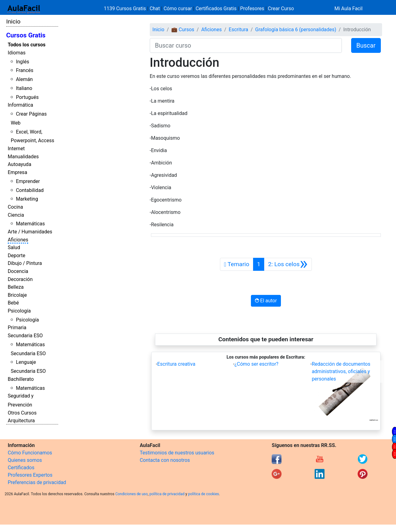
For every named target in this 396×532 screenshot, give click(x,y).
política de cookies (204, 494)
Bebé (13, 303)
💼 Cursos (183, 30)
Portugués (27, 97)
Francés (24, 70)
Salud (14, 247)
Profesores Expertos (30, 475)
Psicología (19, 311)
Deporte (17, 255)
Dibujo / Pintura (25, 263)
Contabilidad (30, 190)
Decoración (20, 279)
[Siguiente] (288, 264)
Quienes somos (25, 460)
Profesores (252, 9)
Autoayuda (19, 164)
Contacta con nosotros (165, 460)
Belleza (16, 287)
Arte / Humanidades (30, 232)
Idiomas (17, 53)
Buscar (366, 45)
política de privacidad (167, 494)
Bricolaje (17, 295)
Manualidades (23, 157)
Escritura (238, 30)
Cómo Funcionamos (30, 453)
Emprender (28, 181)
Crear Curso (281, 9)
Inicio (13, 21)
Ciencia (16, 215)
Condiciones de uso (132, 494)
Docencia (18, 271)
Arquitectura (21, 421)
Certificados (21, 468)
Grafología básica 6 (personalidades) (296, 30)
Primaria (17, 328)
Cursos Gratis (26, 35)
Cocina (15, 207)
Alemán (24, 79)
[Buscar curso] (246, 45)
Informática (20, 105)
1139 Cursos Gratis (126, 9)
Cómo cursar (178, 9)
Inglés (22, 62)
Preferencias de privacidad (37, 482)
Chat (155, 9)
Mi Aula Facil (349, 9)
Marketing (27, 199)
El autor (266, 301)
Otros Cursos (22, 413)
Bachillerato (21, 379)
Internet (16, 149)
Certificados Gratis (216, 9)
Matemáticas (30, 224)
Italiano (24, 88)
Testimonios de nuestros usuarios (177, 453)
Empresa (17, 172)
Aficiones (18, 240)
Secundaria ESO (25, 336)
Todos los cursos (27, 45)
